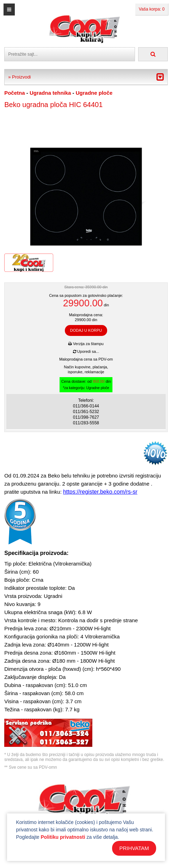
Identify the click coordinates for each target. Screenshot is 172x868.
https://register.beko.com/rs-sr (100, 492)
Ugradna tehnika (50, 93)
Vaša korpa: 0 (152, 9)
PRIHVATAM (134, 848)
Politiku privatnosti (63, 837)
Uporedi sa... (86, 351)
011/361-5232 (86, 412)
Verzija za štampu (86, 344)
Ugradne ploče (94, 93)
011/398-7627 (86, 417)
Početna (14, 93)
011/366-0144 (86, 406)
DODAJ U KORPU (86, 330)
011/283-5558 (86, 423)
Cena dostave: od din (86, 385)
